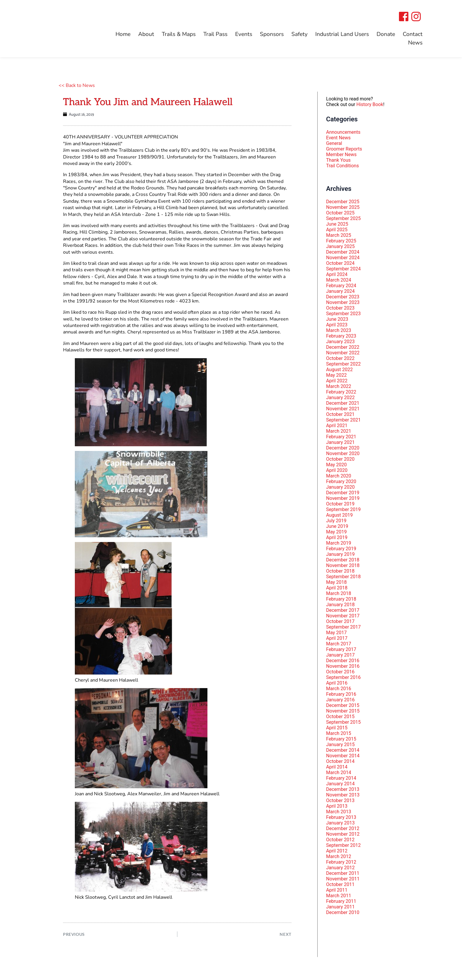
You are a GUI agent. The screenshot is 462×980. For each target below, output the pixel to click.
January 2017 (340, 655)
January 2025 (340, 246)
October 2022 (340, 358)
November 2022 (343, 353)
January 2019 (340, 554)
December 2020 (343, 448)
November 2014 (343, 756)
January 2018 (340, 605)
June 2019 (337, 526)
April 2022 (337, 381)
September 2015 (344, 722)
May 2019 (336, 532)
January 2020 (340, 487)
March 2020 (339, 476)
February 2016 (341, 694)
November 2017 (343, 616)
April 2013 (337, 806)
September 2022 (344, 364)
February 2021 (341, 437)
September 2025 (344, 218)
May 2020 (336, 465)
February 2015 (341, 739)
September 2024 (344, 269)
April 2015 (337, 728)
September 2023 (344, 314)
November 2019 (343, 498)
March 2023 (339, 330)
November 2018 (343, 565)
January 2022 (340, 398)
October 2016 (340, 672)
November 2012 (343, 834)
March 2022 (339, 386)
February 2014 (341, 778)
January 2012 (340, 868)
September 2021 (344, 420)
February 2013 (341, 817)
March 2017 (339, 644)
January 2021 (340, 442)
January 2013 (340, 823)
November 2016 (343, 666)
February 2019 (341, 549)
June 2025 (337, 224)
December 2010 (343, 912)
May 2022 (336, 375)
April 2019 (337, 537)
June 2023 (337, 319)
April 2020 (337, 470)
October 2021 (340, 414)
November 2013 (343, 795)
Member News (341, 154)
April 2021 (337, 425)
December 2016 (343, 661)
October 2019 (340, 504)
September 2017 (344, 627)
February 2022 (341, 392)
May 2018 (336, 582)
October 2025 (340, 213)
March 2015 (339, 733)
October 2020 (340, 459)
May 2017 (336, 633)
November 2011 (343, 879)
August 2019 (339, 515)
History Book (370, 104)
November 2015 (343, 711)
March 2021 (339, 431)
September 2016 (344, 677)
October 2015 (340, 717)
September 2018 (344, 577)
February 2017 (341, 649)
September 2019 (344, 509)
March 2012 (339, 856)
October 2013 (340, 800)
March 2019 (339, 543)
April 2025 (337, 230)
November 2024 (343, 258)
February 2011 (341, 901)
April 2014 (337, 767)
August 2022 (339, 370)
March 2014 (339, 772)
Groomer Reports (344, 149)
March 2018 (339, 593)
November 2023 (343, 302)
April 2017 (337, 638)
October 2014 (340, 761)
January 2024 (340, 291)
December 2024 (343, 252)
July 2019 (336, 521)
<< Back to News (77, 85)
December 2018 (343, 560)
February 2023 (341, 336)
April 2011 (337, 890)
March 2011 (339, 896)
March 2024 (339, 280)
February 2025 (341, 241)
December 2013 (343, 789)
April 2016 (337, 683)
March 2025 (339, 235)
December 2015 (343, 705)
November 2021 (343, 409)
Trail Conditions (343, 166)
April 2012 (337, 851)
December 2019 (343, 493)
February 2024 (341, 286)
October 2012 (340, 840)
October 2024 (340, 263)
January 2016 (340, 700)
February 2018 (341, 599)
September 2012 (344, 845)
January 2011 (340, 907)
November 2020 (343, 453)
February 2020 (341, 481)
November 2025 (343, 207)
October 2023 (340, 308)
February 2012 (341, 862)
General (334, 143)
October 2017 (340, 621)
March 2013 (339, 812)
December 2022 (343, 347)
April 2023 (337, 325)
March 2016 (339, 689)
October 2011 (340, 884)
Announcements (343, 132)
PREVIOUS (75, 935)
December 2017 (343, 610)
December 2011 (343, 873)
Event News (338, 138)
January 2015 (340, 744)
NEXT (285, 935)
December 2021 (343, 403)
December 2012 (343, 828)
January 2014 (340, 784)
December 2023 (343, 297)
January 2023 (340, 342)
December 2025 (343, 202)
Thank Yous (338, 160)
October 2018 (340, 571)
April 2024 (337, 274)
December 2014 (343, 750)
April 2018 (337, 588)
